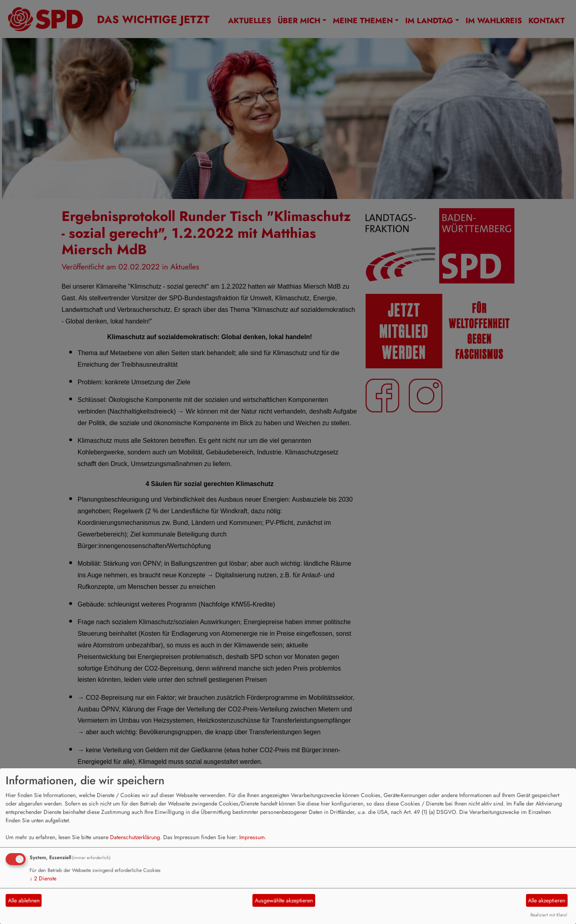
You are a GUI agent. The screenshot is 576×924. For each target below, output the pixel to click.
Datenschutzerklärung (135, 837)
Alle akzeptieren (547, 900)
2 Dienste (43, 878)
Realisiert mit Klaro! (549, 915)
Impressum (252, 837)
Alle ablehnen (24, 900)
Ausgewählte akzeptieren (284, 900)
